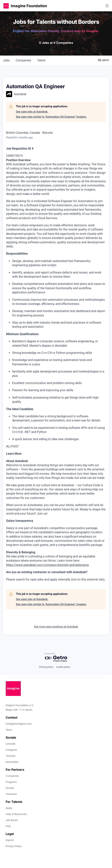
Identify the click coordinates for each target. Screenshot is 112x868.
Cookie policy (63, 667)
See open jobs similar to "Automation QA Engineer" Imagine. (51, 117)
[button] (6, 6)
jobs (6, 60)
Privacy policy (46, 667)
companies (23, 60)
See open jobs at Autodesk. (32, 112)
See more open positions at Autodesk (56, 627)
